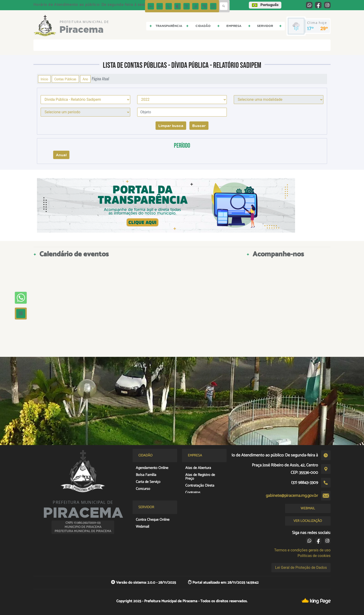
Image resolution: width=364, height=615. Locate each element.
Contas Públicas (65, 79)
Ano (85, 79)
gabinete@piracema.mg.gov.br (292, 496)
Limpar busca (171, 126)
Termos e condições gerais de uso (302, 550)
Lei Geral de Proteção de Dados (301, 568)
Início (44, 79)
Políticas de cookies (314, 556)
